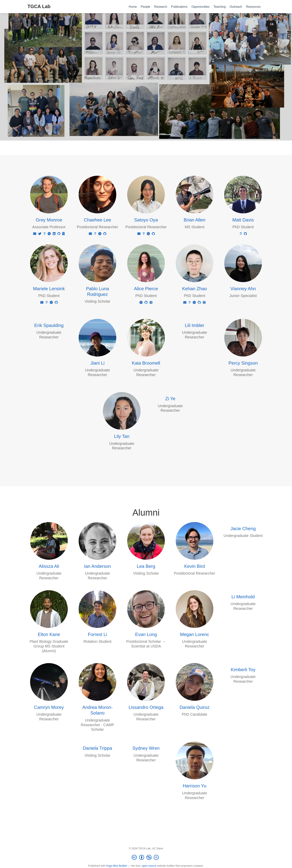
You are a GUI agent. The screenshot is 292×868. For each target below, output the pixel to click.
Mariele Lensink (49, 289)
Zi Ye (170, 399)
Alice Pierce (146, 289)
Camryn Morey (49, 707)
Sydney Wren (146, 748)
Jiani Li (97, 363)
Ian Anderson (97, 566)
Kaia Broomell (146, 363)
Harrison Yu (195, 786)
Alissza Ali (49, 566)
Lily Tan (122, 436)
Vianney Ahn (243, 289)
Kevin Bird (195, 566)
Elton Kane (49, 634)
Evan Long (146, 634)
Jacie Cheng (243, 529)
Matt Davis (243, 220)
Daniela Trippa (97, 748)
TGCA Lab (39, 6)
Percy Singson (243, 363)
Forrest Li (97, 634)
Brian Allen (194, 220)
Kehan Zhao (195, 289)
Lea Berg (146, 566)
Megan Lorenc (195, 634)
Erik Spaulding (49, 325)
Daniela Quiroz (195, 707)
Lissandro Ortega (146, 707)
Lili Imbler (194, 325)
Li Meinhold (243, 597)
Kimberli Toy (243, 670)
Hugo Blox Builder (117, 866)
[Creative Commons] (146, 857)
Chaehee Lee (98, 220)
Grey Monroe (49, 220)
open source (149, 866)
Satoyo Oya (146, 220)
